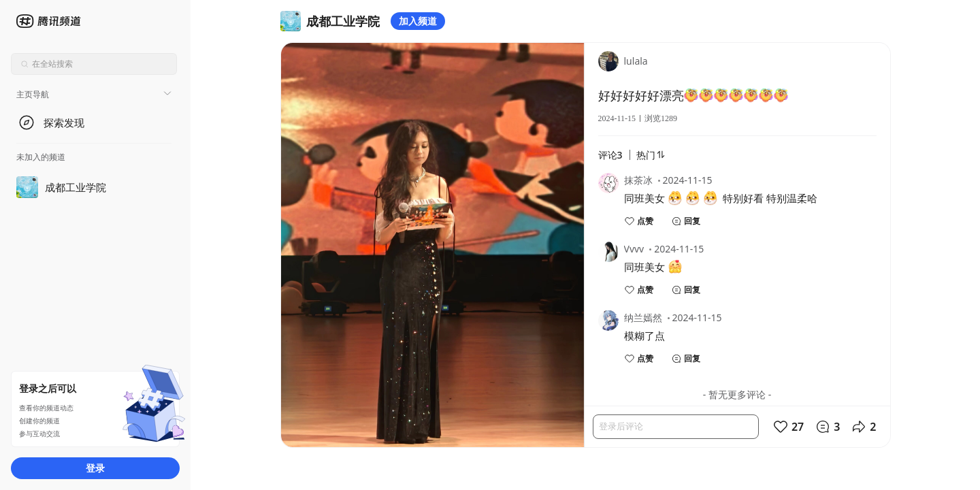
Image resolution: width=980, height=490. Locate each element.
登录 (95, 468)
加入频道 (418, 21)
